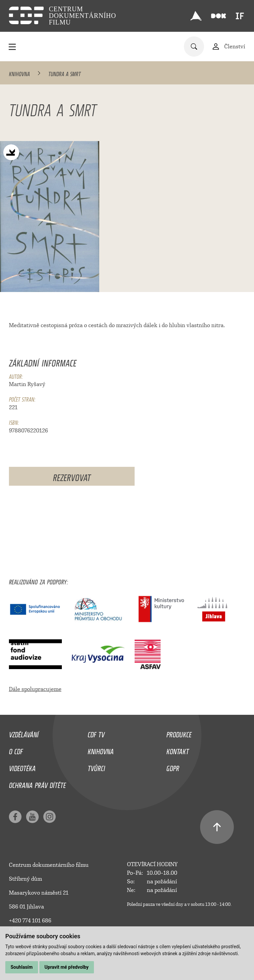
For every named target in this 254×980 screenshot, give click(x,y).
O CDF (16, 750)
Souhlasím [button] (22, 967)
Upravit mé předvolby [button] (67, 967)
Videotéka (22, 767)
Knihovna (19, 73)
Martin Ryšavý (27, 384)
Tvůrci (96, 767)
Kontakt (178, 750)
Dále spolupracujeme (35, 689)
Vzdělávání (24, 733)
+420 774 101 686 (30, 921)
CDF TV (96, 733)
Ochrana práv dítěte (37, 784)
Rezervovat (72, 476)
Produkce (179, 733)
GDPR (173, 767)
